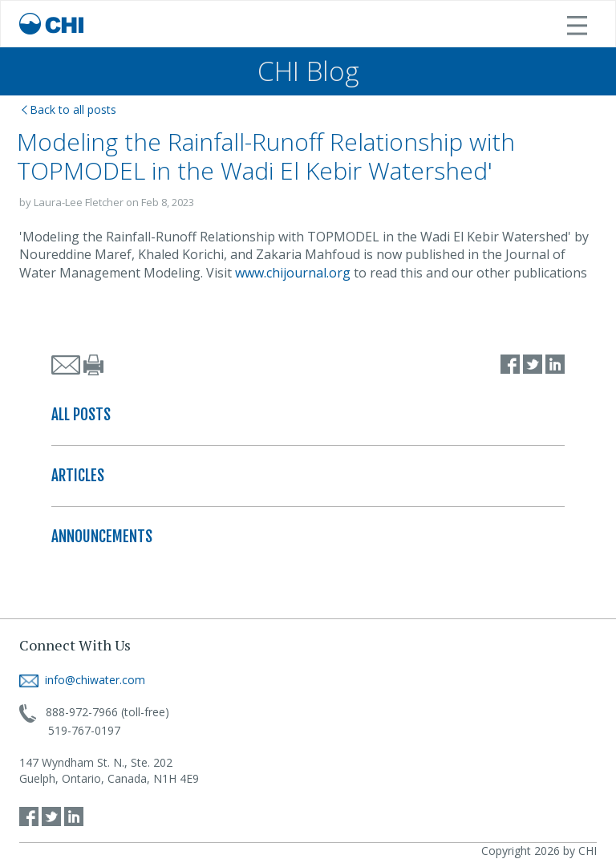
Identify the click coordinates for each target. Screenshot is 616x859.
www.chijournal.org (293, 273)
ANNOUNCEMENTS (102, 537)
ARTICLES (78, 476)
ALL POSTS (81, 415)
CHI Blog (308, 71)
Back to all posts (69, 109)
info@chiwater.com (82, 680)
